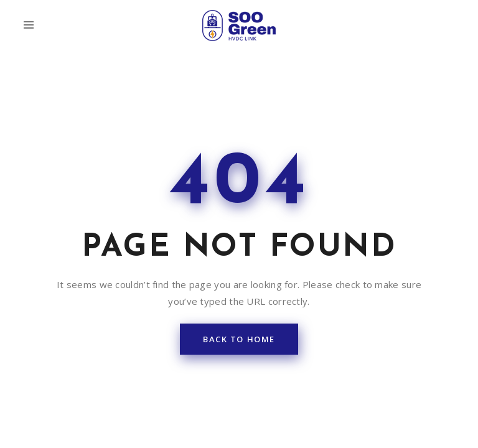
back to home (239, 246)
